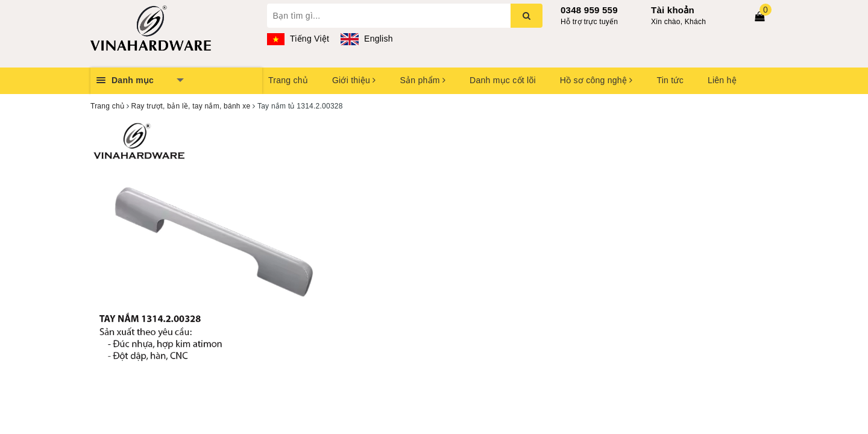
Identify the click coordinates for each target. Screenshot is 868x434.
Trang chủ (288, 80)
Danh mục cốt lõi (503, 80)
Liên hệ (722, 80)
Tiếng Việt (298, 39)
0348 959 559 (589, 10)
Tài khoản (673, 10)
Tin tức (670, 80)
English (366, 39)
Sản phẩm (423, 80)
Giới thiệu (354, 80)
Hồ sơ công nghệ (596, 80)
